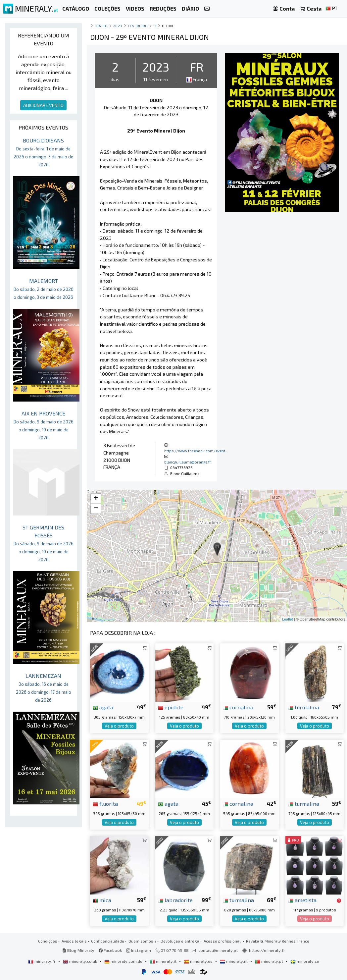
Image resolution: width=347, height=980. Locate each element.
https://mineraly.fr (267, 950)
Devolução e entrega (180, 941)
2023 (118, 26)
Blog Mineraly (78, 950)
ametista (302, 900)
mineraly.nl (234, 961)
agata (103, 707)
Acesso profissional (223, 941)
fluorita (105, 803)
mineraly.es (199, 961)
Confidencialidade (108, 941)
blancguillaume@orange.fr (188, 462)
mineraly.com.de (124, 961)
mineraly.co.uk (80, 961)
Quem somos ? (142, 941)
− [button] (96, 509)
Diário (101, 26)
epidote (171, 707)
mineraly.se (305, 961)
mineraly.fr (42, 961)
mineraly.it (164, 961)
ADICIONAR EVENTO (43, 105)
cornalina (238, 707)
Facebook (110, 950)
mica (102, 900)
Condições (48, 941)
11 (155, 26)
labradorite (175, 900)
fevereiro (138, 26)
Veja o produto (119, 726)
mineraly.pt (270, 961)
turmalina (304, 707)
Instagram (139, 950)
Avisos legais (74, 941)
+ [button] (96, 499)
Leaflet (288, 619)
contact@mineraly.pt (218, 950)
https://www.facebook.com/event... (196, 451)
